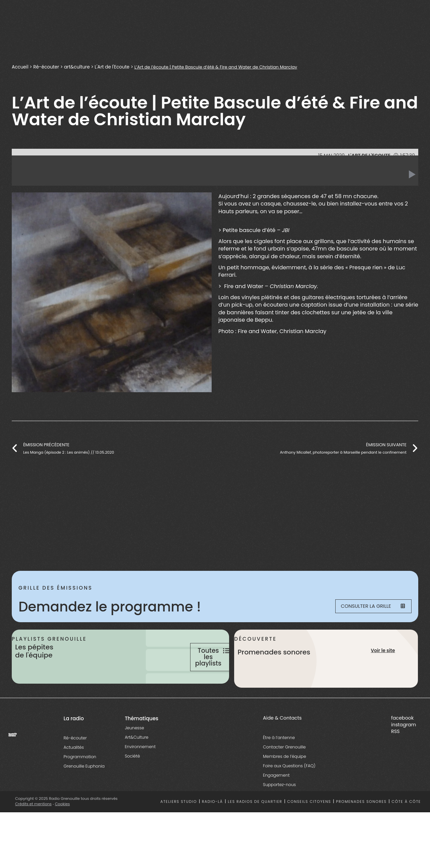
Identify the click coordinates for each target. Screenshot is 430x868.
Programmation (80, 780)
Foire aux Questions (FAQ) (289, 789)
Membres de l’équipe (285, 780)
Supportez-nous (279, 808)
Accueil (20, 67)
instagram (403, 748)
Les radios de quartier (255, 825)
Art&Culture (136, 760)
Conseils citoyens (309, 825)
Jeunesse (134, 751)
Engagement (276, 798)
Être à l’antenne (279, 761)
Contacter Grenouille (284, 770)
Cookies (63, 827)
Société (132, 779)
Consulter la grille (368, 607)
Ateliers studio (179, 825)
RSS (395, 755)
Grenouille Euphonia (84, 789)
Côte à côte (406, 825)
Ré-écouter (47, 67)
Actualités (74, 770)
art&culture (78, 67)
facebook (402, 741)
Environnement (140, 770)
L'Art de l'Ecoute (113, 67)
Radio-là (212, 825)
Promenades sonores (361, 825)
